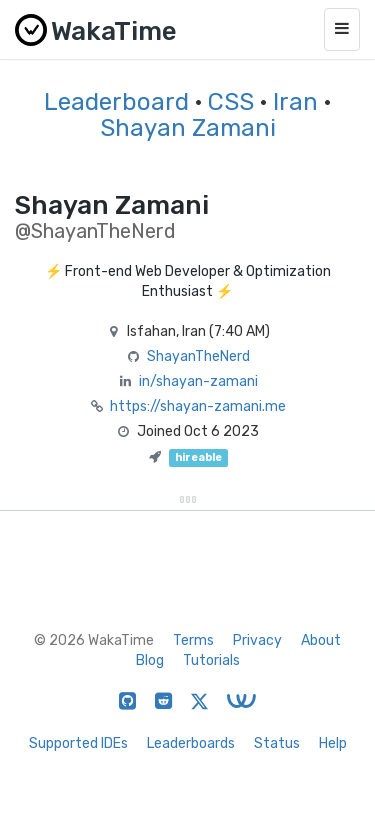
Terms (193, 640)
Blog (150, 660)
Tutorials (211, 660)
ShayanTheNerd (198, 356)
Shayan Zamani (188, 128)
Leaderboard (116, 102)
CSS (231, 102)
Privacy (257, 640)
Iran (295, 102)
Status (277, 743)
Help (333, 743)
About (321, 640)
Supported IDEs (78, 743)
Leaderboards (191, 743)
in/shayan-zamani (198, 381)
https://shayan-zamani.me (198, 406)
